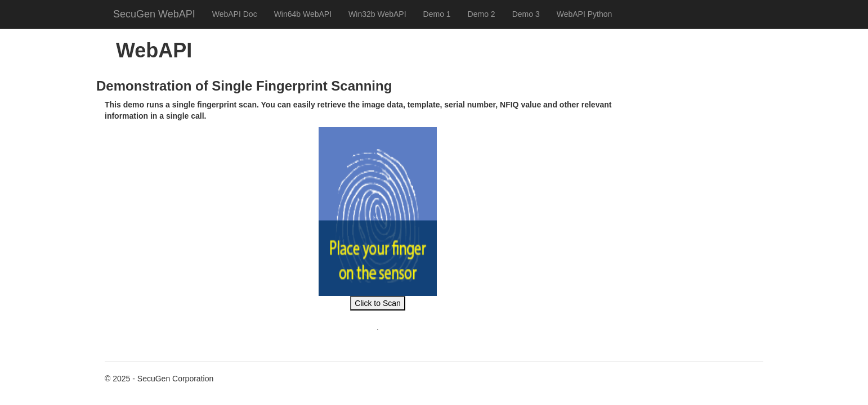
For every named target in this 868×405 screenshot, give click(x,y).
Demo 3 (526, 14)
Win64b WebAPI (303, 14)
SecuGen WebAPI (154, 14)
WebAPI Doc (235, 14)
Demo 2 (482, 14)
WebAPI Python (585, 14)
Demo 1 (437, 14)
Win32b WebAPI (377, 14)
